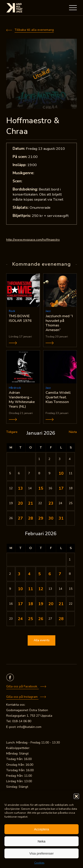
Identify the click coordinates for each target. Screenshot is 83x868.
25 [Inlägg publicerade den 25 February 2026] (31, 619)
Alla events (42, 640)
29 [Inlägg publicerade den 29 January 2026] (41, 518)
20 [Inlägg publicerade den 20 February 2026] (51, 604)
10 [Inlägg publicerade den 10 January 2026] (61, 473)
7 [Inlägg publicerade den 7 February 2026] (60, 574)
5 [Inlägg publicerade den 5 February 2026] (40, 574)
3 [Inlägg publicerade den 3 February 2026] (19, 574)
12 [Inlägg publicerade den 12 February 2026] (41, 589)
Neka (41, 841)
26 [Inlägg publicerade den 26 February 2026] (41, 619)
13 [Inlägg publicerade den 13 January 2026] (20, 488)
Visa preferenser (42, 853)
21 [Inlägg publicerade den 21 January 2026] (31, 503)
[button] (76, 796)
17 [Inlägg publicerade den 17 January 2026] (61, 488)
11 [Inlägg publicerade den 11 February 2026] (31, 589)
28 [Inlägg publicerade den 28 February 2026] (61, 619)
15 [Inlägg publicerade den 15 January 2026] (41, 488)
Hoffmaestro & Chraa (33, 126)
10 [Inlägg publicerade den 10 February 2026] (20, 589)
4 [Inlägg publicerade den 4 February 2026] (29, 574)
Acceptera (42, 829)
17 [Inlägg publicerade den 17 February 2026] (20, 604)
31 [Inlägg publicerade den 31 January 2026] (61, 518)
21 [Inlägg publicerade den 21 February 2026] (61, 604)
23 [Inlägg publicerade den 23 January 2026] (51, 503)
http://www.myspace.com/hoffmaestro (33, 240)
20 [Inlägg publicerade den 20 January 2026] (20, 503)
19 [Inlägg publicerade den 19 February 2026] (41, 604)
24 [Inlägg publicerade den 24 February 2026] (20, 619)
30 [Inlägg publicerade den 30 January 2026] (51, 518)
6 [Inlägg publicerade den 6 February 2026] (50, 574)
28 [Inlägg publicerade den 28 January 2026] (31, 518)
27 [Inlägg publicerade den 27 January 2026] (20, 518)
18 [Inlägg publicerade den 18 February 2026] (31, 604)
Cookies (39, 863)
